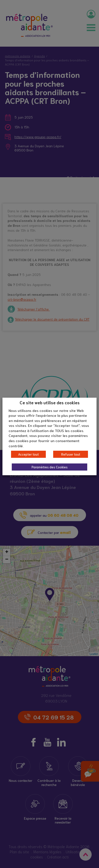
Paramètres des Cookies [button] (50, 467)
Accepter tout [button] (28, 454)
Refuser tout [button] (71, 454)
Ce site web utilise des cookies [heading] (50, 402)
